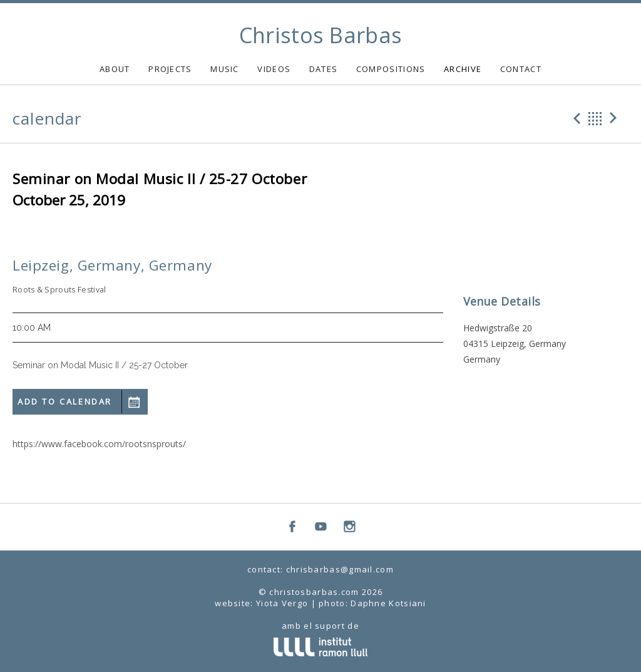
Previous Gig (575, 118)
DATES (324, 69)
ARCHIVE (463, 69)
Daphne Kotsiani (388, 603)
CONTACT (521, 69)
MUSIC (225, 69)
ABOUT (115, 69)
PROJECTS (170, 69)
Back (595, 118)
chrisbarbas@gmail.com (340, 569)
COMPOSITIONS (391, 69)
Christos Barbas (321, 35)
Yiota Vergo (282, 603)
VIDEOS (274, 69)
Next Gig (615, 118)
